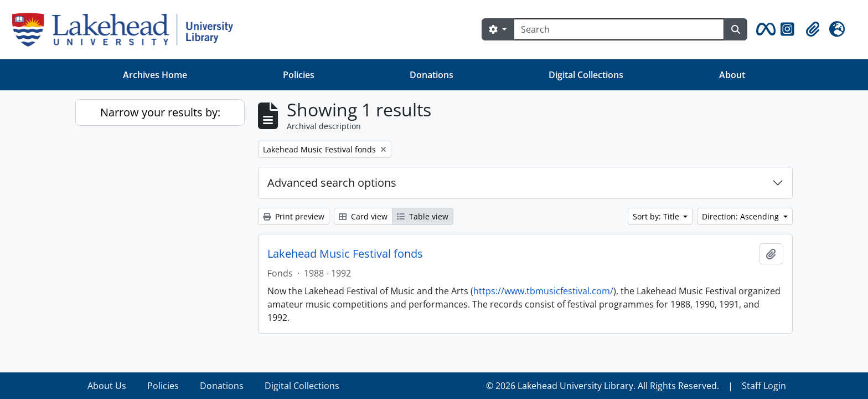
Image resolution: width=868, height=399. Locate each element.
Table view (423, 216)
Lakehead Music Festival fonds (345, 254)
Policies (299, 75)
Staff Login (764, 386)
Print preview (294, 216)
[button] (764, 29)
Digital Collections (586, 75)
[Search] (619, 29)
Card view (363, 216)
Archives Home (155, 75)
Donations (432, 75)
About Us (107, 386)
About (732, 75)
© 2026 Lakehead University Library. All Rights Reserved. (603, 386)
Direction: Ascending (742, 216)
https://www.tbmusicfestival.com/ (543, 291)
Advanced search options (332, 183)
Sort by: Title (657, 216)
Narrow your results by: (160, 112)
